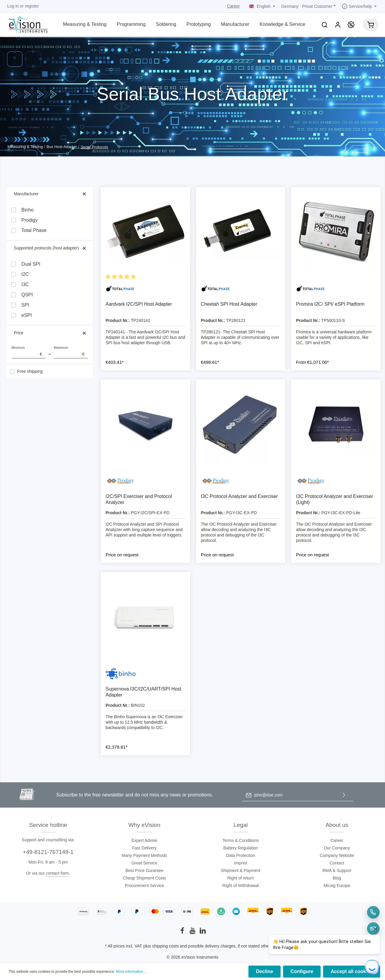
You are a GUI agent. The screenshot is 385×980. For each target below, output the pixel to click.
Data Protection (241, 855)
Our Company (337, 848)
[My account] (338, 25)
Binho (28, 210)
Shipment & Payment (241, 870)
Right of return (241, 878)
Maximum (71, 352)
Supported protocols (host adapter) (50, 248)
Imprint (241, 863)
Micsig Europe (337, 886)
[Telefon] (373, 912)
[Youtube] (193, 932)
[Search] (325, 25)
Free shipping (30, 371)
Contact (337, 863)
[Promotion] (351, 25)
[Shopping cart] (371, 25)
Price (50, 333)
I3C (25, 284)
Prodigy (29, 220)
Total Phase (34, 230)
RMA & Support (337, 870)
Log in (13, 6)
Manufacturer (50, 194)
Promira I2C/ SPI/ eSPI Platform (330, 304)
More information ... (132, 972)
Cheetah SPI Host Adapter (229, 304)
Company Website (337, 855)
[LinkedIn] (203, 932)
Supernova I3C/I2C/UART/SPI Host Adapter (143, 692)
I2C (25, 274)
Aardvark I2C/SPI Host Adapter (139, 304)
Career (234, 6)
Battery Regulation (240, 848)
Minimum (28, 352)
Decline (265, 971)
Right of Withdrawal (240, 886)
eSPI (27, 315)
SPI (25, 305)
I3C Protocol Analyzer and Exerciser (239, 496)
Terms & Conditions (240, 840)
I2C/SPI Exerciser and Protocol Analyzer (139, 499)
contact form (57, 873)
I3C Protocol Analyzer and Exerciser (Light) (334, 499)
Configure (302, 971)
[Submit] (344, 795)
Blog (337, 878)
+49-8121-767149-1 (48, 852)
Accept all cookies (352, 971)
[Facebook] (183, 932)
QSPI (27, 295)
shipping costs (166, 946)
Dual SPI (31, 264)
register (32, 6)
